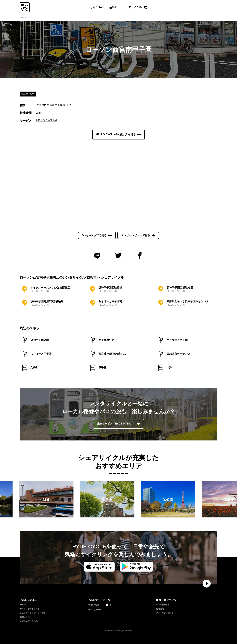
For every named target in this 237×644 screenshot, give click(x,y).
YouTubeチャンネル (29, 621)
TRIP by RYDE (94, 610)
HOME (23, 605)
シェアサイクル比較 (135, 7)
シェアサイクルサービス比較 (33, 613)
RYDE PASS (93, 605)
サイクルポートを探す (103, 7)
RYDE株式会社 (163, 605)
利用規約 (160, 609)
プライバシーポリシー (166, 613)
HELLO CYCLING (47, 120)
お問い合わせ (26, 617)
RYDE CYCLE (26, 18)
